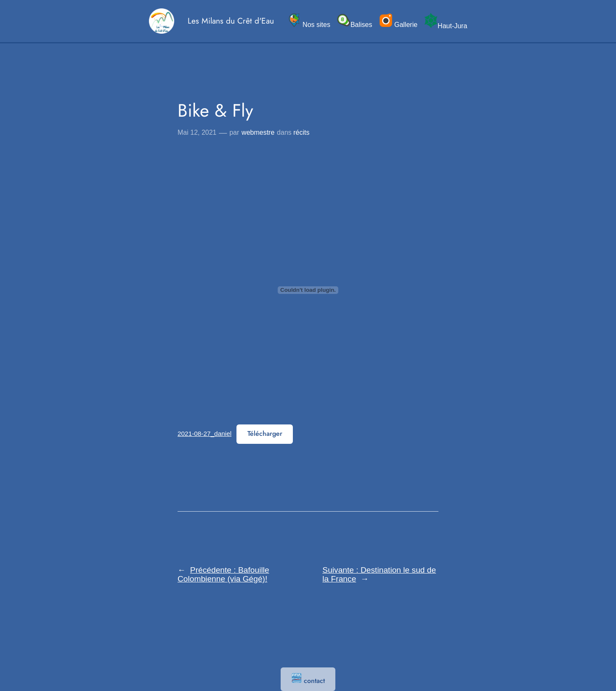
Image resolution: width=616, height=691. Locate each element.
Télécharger (265, 434)
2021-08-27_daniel (204, 434)
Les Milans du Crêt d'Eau (231, 21)
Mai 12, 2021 (197, 132)
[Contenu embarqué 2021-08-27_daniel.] (308, 290)
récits (301, 132)
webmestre (258, 132)
